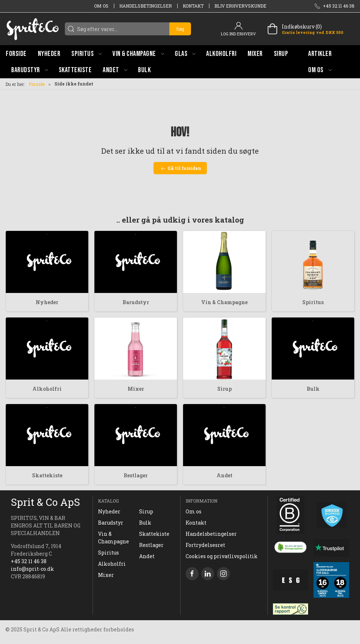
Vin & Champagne (224, 302)
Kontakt (193, 6)
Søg (180, 29)
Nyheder (47, 302)
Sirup (225, 389)
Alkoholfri (47, 389)
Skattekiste (47, 475)
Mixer (136, 389)
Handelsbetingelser (146, 6)
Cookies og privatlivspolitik (222, 556)
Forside (37, 84)
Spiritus (313, 302)
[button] (86, 54)
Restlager (136, 475)
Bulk (313, 389)
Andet (225, 475)
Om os (101, 6)
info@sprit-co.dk (32, 569)
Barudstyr (136, 302)
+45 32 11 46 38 (29, 561)
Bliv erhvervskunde (240, 6)
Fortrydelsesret (205, 545)
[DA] (32, 29)
